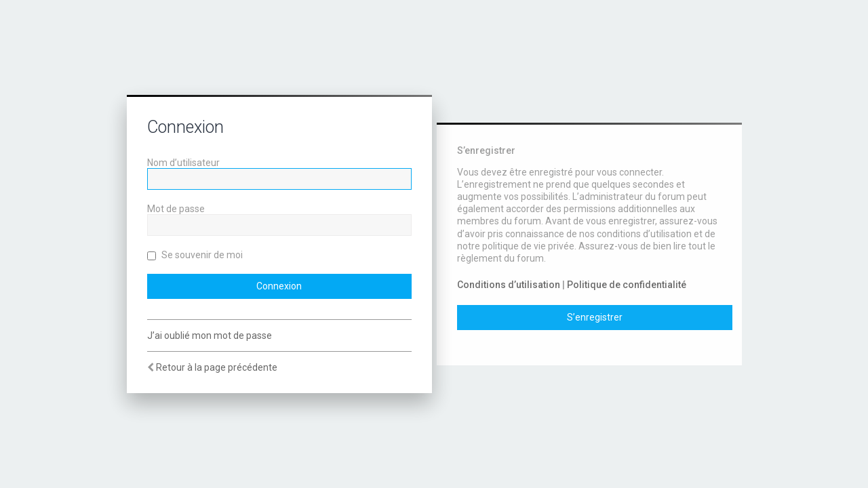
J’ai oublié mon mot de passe (210, 335)
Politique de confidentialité (627, 285)
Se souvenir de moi (195, 255)
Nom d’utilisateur (183, 163)
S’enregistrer (595, 317)
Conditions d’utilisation (509, 285)
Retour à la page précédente (217, 367)
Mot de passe (176, 209)
